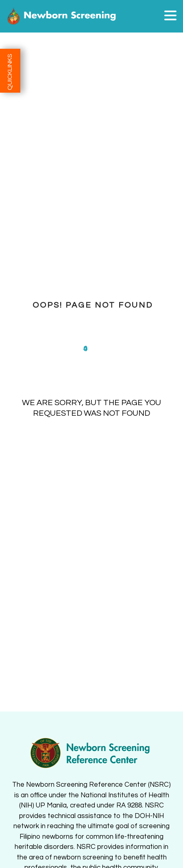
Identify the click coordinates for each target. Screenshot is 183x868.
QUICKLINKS (10, 72)
